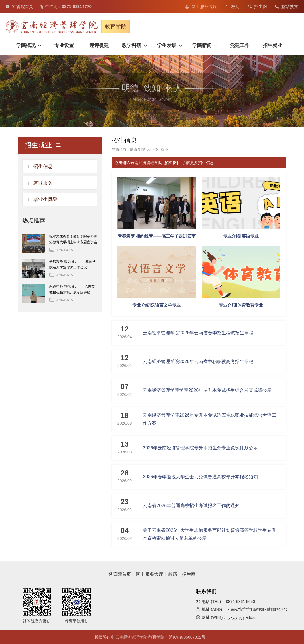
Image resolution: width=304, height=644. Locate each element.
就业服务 (43, 183)
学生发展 (167, 45)
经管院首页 (20, 6)
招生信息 (43, 166)
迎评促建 (99, 45)
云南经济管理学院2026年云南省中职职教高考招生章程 (198, 362)
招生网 (257, 6)
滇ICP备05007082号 (187, 637)
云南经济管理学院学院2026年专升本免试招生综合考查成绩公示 (207, 390)
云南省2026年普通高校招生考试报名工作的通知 (191, 506)
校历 (232, 6)
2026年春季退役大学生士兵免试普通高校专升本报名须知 (200, 477)
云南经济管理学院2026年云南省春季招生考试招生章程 (198, 333)
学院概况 (26, 45)
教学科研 (132, 45)
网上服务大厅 (201, 6)
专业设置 (64, 45)
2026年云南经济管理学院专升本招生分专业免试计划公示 (200, 448)
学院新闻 (202, 45)
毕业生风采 (45, 200)
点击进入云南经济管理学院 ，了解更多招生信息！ (166, 163)
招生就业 (272, 45)
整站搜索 (287, 6)
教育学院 (138, 150)
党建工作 (240, 45)
